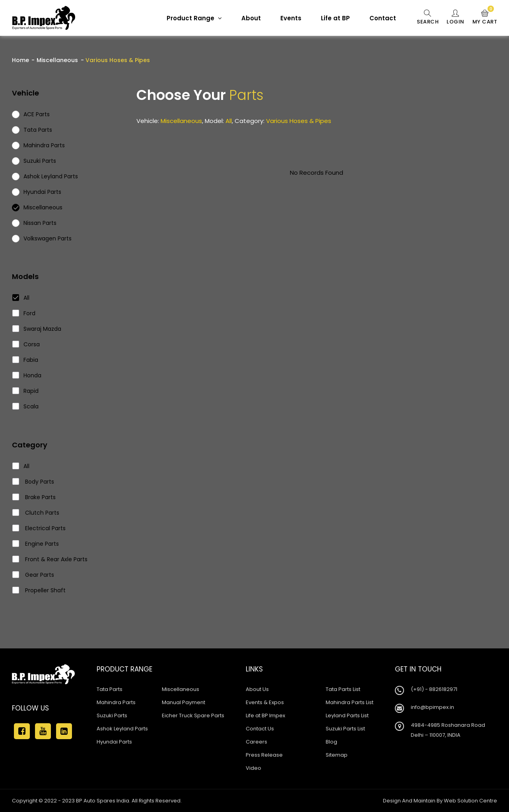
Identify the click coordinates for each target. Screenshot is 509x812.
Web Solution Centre (470, 801)
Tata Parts (110, 689)
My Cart (485, 18)
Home (20, 60)
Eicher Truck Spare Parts (193, 715)
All (21, 298)
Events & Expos (265, 702)
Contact (383, 18)
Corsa (26, 344)
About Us (257, 689)
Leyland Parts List (347, 715)
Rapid (26, 391)
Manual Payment (184, 702)
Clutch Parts (36, 513)
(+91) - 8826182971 (434, 689)
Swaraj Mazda (37, 329)
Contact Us (260, 729)
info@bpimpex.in (432, 707)
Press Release (264, 755)
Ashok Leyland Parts (122, 729)
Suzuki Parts (112, 715)
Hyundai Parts (114, 742)
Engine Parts (36, 544)
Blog (331, 742)
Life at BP (335, 18)
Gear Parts (33, 575)
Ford (24, 313)
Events (291, 18)
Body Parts (33, 482)
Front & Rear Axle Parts (50, 559)
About (251, 18)
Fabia (25, 360)
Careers (256, 742)
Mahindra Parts (116, 702)
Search (428, 18)
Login (456, 18)
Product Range (194, 18)
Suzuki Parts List (345, 729)
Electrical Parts (39, 528)
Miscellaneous (57, 60)
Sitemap (337, 755)
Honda (27, 375)
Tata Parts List (343, 689)
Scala (26, 406)
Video (254, 768)
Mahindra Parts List (350, 702)
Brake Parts (34, 497)
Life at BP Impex (265, 715)
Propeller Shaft (39, 590)
